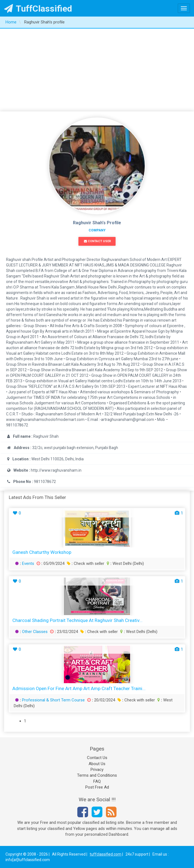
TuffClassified (38, 9)
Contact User (97, 241)
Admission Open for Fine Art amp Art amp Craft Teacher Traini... (79, 688)
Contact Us (97, 758)
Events (28, 563)
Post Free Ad (97, 787)
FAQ (97, 781)
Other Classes (35, 632)
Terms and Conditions (97, 775)
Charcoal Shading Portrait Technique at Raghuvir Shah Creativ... (77, 620)
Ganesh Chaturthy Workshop (42, 552)
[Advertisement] (97, 70)
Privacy (97, 770)
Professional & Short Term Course (53, 700)
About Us (97, 764)
